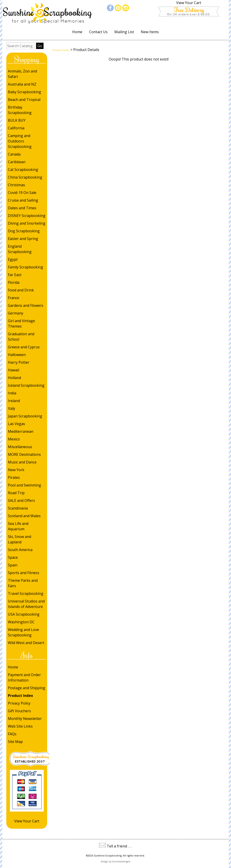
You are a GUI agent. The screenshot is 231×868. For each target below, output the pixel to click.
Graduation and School (21, 337)
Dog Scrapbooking (24, 231)
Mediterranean (21, 431)
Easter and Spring (23, 239)
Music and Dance (22, 462)
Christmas (16, 185)
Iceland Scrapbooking (26, 385)
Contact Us (98, 32)
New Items (150, 32)
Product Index (20, 696)
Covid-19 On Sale (22, 193)
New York (16, 470)
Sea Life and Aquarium (18, 526)
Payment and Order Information (24, 677)
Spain (13, 565)
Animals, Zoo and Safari (22, 74)
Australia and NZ (22, 84)
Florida (14, 282)
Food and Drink (21, 290)
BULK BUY (17, 120)
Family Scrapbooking (25, 267)
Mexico (14, 439)
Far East (15, 275)
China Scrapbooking (25, 177)
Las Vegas (16, 424)
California (16, 128)
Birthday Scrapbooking (20, 110)
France (14, 298)
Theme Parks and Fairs (23, 583)
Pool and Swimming (24, 485)
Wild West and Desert (26, 643)
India (12, 393)
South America (20, 550)
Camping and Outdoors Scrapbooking (20, 141)
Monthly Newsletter (25, 719)
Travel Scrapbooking (26, 593)
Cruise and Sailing (23, 200)
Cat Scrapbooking (23, 170)
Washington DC (21, 622)
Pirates (14, 477)
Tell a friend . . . (119, 846)
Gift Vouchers (19, 711)
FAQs (12, 734)
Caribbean (17, 162)
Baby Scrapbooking (24, 92)
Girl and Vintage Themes (21, 323)
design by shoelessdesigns (115, 861)
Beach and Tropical (24, 100)
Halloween (17, 355)
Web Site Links (20, 726)
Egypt (13, 259)
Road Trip (16, 493)
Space (13, 557)
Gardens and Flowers (26, 305)
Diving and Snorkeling (27, 223)
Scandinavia (18, 508)
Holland (14, 378)
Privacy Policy (19, 703)
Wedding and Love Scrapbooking (23, 632)
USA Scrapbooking (24, 614)
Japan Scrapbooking (25, 416)
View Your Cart (189, 3)
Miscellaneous (20, 447)
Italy (12, 408)
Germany (16, 313)
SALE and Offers (21, 500)
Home (77, 32)
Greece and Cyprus (24, 347)
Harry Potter (19, 362)
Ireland (14, 401)
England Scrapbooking (20, 249)
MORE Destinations (24, 454)
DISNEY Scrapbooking (27, 216)
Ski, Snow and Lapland (20, 539)
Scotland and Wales (24, 516)
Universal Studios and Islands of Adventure (26, 604)
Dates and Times (22, 208)
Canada (14, 154)
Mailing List (124, 32)
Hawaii (14, 370)
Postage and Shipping (27, 688)
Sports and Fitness (24, 573)
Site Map (15, 742)
